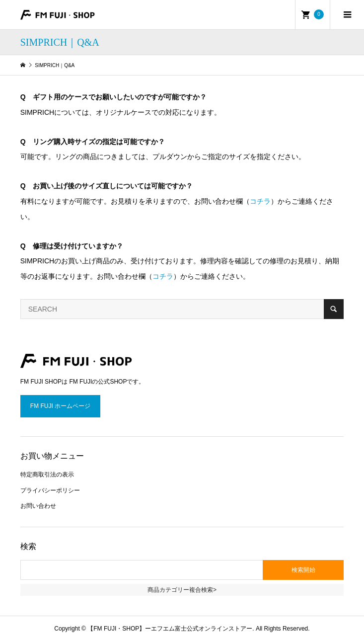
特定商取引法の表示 (47, 475)
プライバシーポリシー (50, 490)
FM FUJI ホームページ (60, 406)
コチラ (260, 201)
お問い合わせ (38, 506)
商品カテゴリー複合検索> (182, 590)
